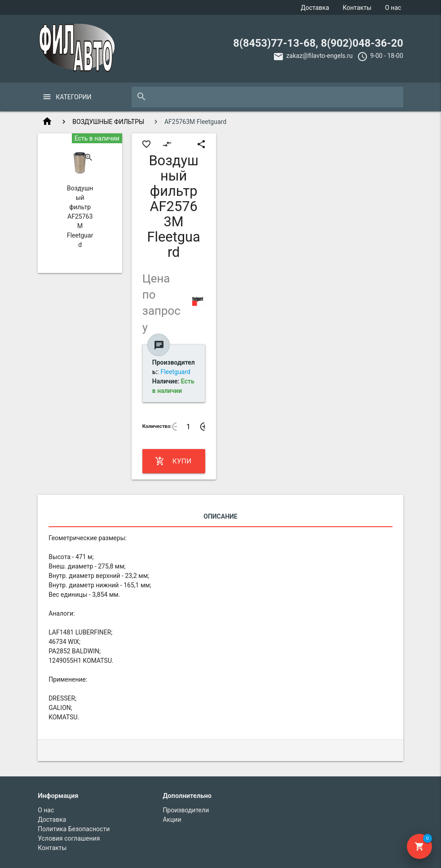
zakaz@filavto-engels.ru (319, 56)
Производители (186, 810)
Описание (220, 516)
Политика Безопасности (74, 829)
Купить (173, 461)
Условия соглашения (69, 838)
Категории (73, 97)
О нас (393, 8)
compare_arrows (167, 144)
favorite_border (146, 144)
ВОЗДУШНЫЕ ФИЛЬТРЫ (108, 122)
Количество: (157, 426)
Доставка (315, 8)
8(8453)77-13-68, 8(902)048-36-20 (318, 43)
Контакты (357, 8)
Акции (172, 820)
